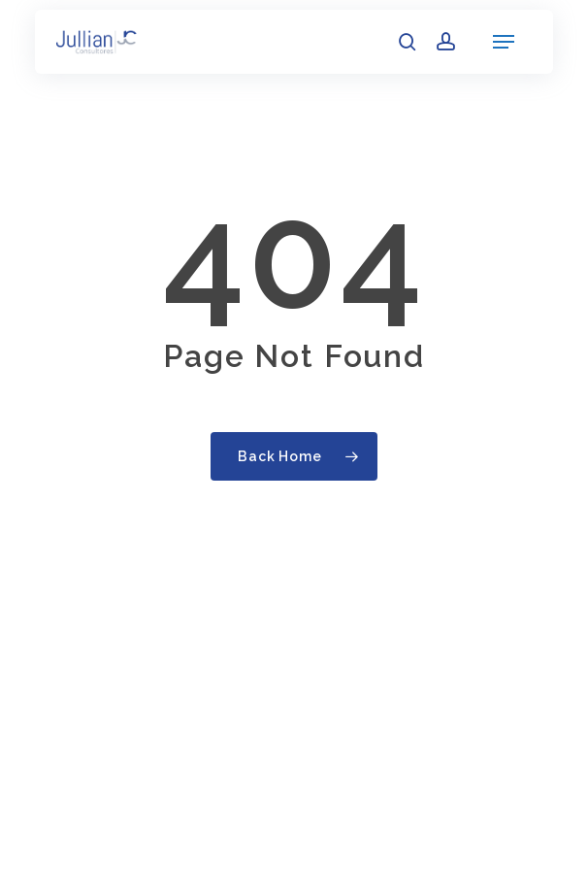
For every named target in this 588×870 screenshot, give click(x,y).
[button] (504, 42)
